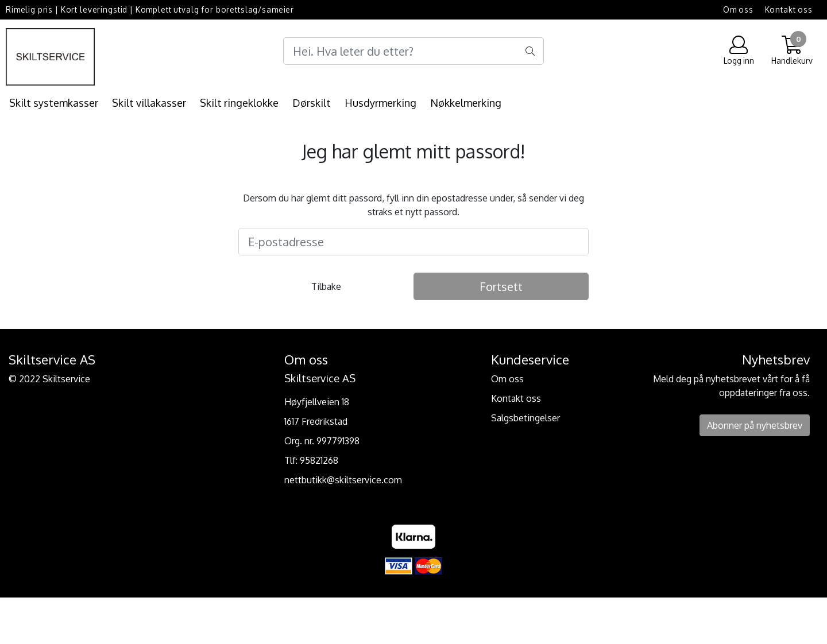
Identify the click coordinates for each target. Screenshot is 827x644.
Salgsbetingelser (525, 418)
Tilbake (326, 286)
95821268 (319, 460)
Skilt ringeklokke (239, 103)
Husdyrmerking (380, 103)
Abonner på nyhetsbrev (755, 425)
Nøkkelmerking (466, 103)
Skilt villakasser (149, 103)
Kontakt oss (789, 9)
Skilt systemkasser (54, 103)
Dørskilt (312, 103)
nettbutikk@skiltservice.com (343, 480)
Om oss (738, 9)
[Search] (413, 51)
